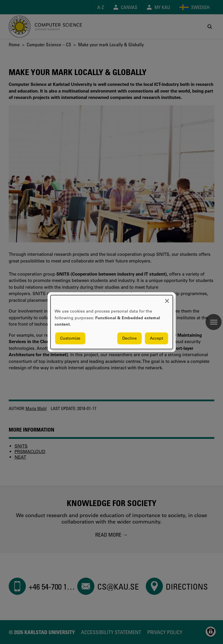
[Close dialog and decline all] (167, 299)
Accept (157, 338)
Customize (70, 338)
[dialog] (112, 322)
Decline (130, 338)
